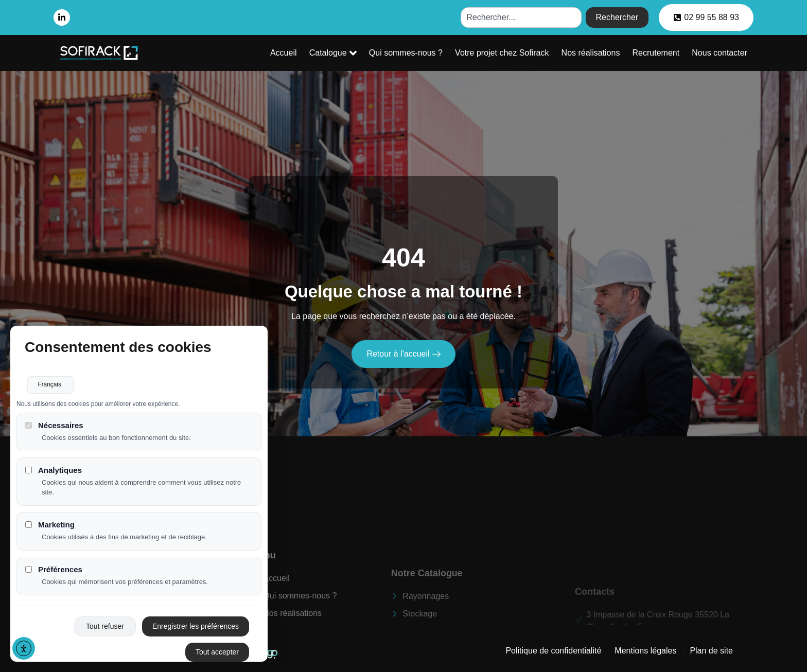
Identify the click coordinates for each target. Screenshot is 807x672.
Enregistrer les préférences (196, 629)
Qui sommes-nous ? (415, 53)
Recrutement (659, 53)
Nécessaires (54, 428)
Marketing (50, 528)
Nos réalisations (596, 53)
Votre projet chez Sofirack (510, 53)
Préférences (54, 572)
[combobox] (521, 17)
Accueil (297, 53)
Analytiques (54, 474)
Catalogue (345, 53)
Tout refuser (105, 629)
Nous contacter (721, 53)
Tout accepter (217, 655)
